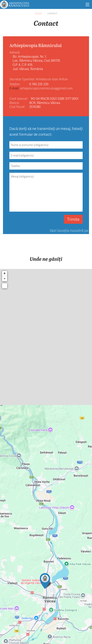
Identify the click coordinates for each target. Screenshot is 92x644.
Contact (52, 13)
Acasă (38, 13)
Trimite (73, 219)
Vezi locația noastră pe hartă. (69, 233)
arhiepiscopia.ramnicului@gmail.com (46, 88)
